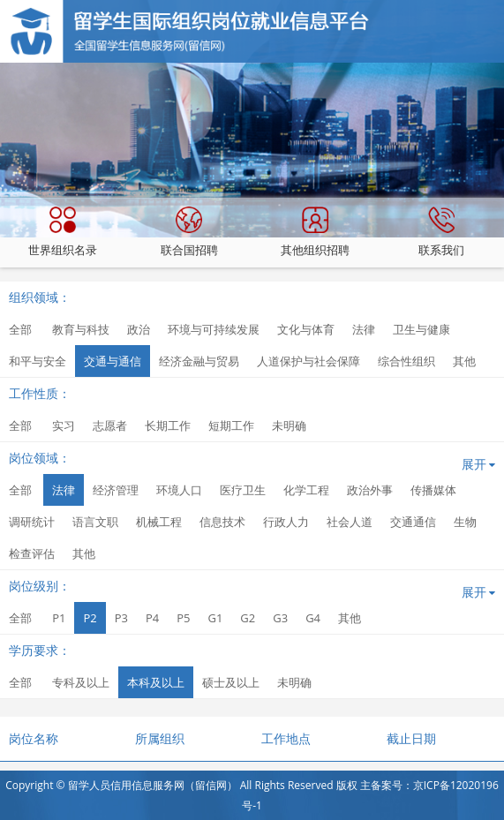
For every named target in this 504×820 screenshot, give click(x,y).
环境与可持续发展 (214, 329)
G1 (215, 618)
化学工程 (306, 490)
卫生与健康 (421, 329)
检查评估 (32, 553)
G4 (313, 618)
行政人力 (286, 522)
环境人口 (179, 490)
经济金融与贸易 (199, 361)
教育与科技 (81, 329)
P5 (183, 618)
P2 (90, 618)
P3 (121, 618)
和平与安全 (38, 361)
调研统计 (32, 522)
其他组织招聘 (315, 232)
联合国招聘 (189, 232)
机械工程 (159, 522)
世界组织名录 (63, 232)
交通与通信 (113, 361)
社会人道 (350, 522)
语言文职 (95, 522)
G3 (280, 618)
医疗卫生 (243, 490)
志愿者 (110, 425)
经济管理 (116, 490)
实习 (64, 425)
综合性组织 (406, 361)
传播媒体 (433, 490)
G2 (248, 618)
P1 (59, 618)
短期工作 (231, 425)
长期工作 (168, 425)
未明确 (289, 425)
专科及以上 (81, 682)
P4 (152, 618)
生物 (465, 522)
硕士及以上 (231, 682)
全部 (20, 329)
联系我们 (441, 232)
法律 (364, 329)
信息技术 (222, 522)
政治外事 (370, 490)
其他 (464, 361)
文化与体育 (306, 329)
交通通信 (413, 522)
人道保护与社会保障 (308, 361)
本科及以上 (156, 682)
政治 (139, 329)
